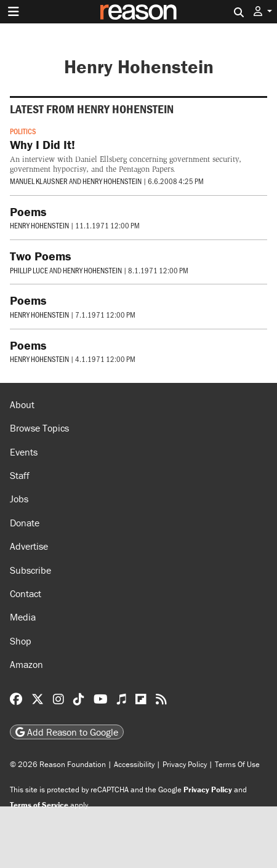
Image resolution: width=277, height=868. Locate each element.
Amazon (26, 664)
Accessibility (134, 764)
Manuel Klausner (39, 181)
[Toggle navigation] (14, 12)
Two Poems (40, 256)
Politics (23, 131)
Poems (28, 211)
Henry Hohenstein (112, 181)
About (22, 404)
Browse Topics (39, 428)
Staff (20, 475)
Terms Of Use (237, 764)
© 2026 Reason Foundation (58, 764)
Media (23, 617)
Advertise (29, 546)
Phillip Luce (29, 270)
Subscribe (30, 570)
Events (24, 452)
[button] (263, 11)
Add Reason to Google (67, 732)
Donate (25, 523)
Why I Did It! (42, 144)
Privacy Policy (185, 764)
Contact (26, 593)
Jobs (19, 499)
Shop (21, 641)
